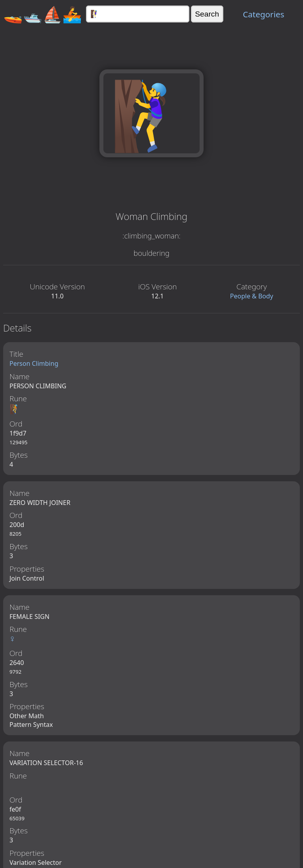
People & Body (252, 296)
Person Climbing (34, 363)
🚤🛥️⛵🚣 (43, 14)
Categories (263, 14)
